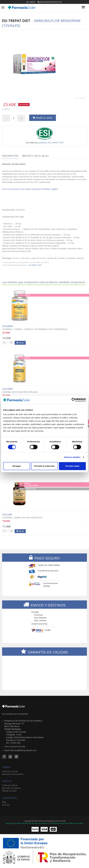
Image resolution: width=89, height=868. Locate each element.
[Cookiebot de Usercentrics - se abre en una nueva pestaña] (74, 400)
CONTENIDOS (9, 798)
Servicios (6, 805)
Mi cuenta (31, 2)
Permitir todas (72, 466)
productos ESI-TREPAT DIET (51, 143)
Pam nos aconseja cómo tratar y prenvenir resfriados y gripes (30, 189)
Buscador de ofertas (11, 788)
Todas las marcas (10, 771)
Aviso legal (10, 823)
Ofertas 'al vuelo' (10, 791)
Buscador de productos (50, 2)
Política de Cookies (76, 823)
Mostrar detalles (72, 457)
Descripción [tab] (10, 156)
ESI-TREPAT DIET (35, 265)
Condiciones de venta (58, 823)
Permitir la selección (44, 466)
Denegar (17, 466)
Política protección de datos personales (32, 823)
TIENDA (6, 767)
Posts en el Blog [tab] (35, 156)
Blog (4, 802)
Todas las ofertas (10, 785)
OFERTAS (7, 781)
